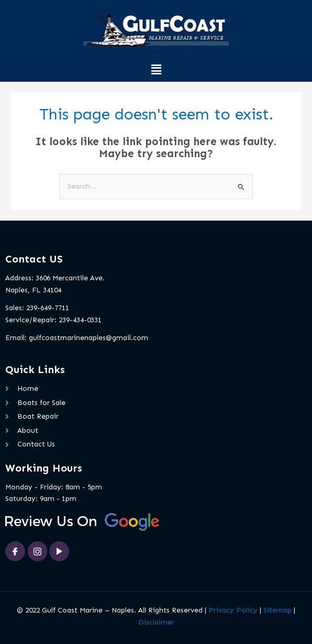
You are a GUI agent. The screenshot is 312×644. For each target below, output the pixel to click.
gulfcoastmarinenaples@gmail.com (88, 338)
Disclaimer (156, 622)
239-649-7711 (48, 308)
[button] (156, 70)
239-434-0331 (80, 320)
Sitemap (277, 610)
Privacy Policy (233, 610)
